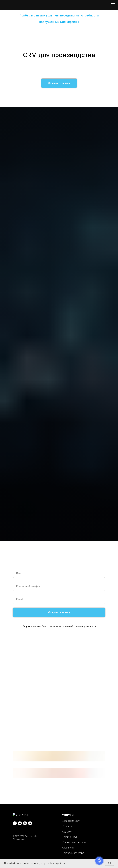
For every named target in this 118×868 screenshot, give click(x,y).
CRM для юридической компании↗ (57, 92)
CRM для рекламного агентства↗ (76, 95)
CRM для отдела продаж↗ (57, 97)
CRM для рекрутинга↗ (68, 99)
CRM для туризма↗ (23, 101)
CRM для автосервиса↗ (83, 101)
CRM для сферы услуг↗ (26, 92)
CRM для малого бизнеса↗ (85, 97)
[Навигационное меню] (113, 5)
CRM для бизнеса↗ (85, 92)
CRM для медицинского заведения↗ (52, 101)
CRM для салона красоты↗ (45, 95)
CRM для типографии (73, 103)
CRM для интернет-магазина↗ (46, 103)
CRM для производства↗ (67, 105)
